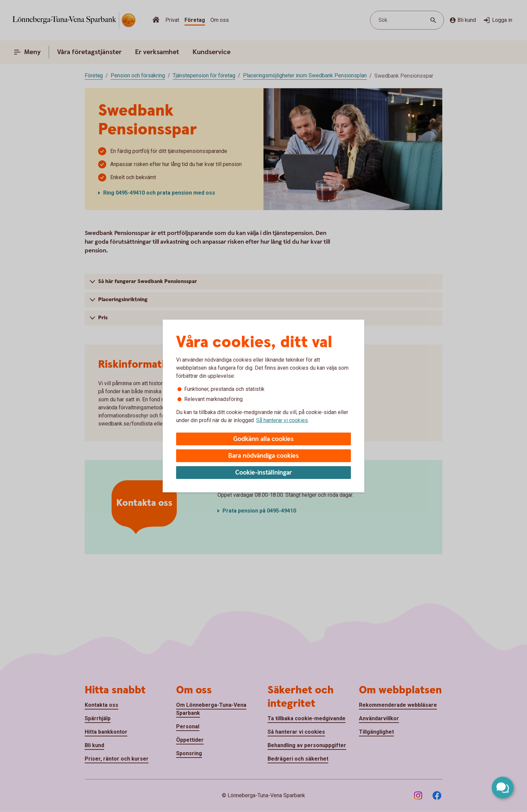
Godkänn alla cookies (263, 439)
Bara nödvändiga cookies (263, 456)
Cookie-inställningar (264, 473)
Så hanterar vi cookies (282, 420)
